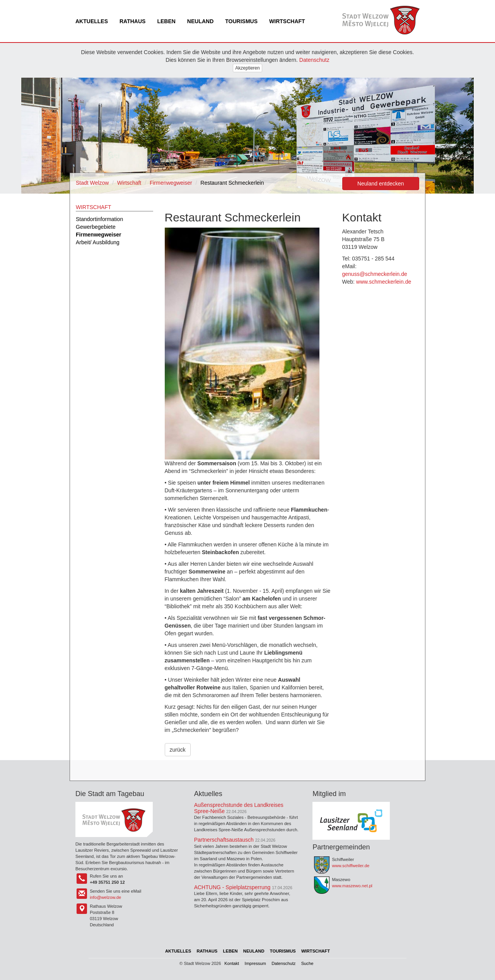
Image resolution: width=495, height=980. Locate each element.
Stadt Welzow (92, 183)
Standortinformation (99, 219)
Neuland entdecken (381, 184)
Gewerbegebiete (96, 227)
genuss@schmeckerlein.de (375, 274)
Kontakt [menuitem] (232, 963)
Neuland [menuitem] (200, 21)
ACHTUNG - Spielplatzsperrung (232, 887)
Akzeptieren (247, 68)
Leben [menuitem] (166, 21)
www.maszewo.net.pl (352, 886)
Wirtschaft (129, 183)
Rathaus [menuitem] (132, 21)
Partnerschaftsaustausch (224, 840)
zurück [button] (178, 750)
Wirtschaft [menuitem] (287, 21)
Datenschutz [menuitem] (283, 963)
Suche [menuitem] (307, 963)
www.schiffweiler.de (351, 866)
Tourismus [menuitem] (241, 21)
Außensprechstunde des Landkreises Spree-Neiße (239, 808)
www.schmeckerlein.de (384, 282)
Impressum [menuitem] (255, 963)
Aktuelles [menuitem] (92, 21)
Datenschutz (314, 60)
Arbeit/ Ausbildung (98, 242)
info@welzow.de (105, 897)
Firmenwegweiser (171, 183)
